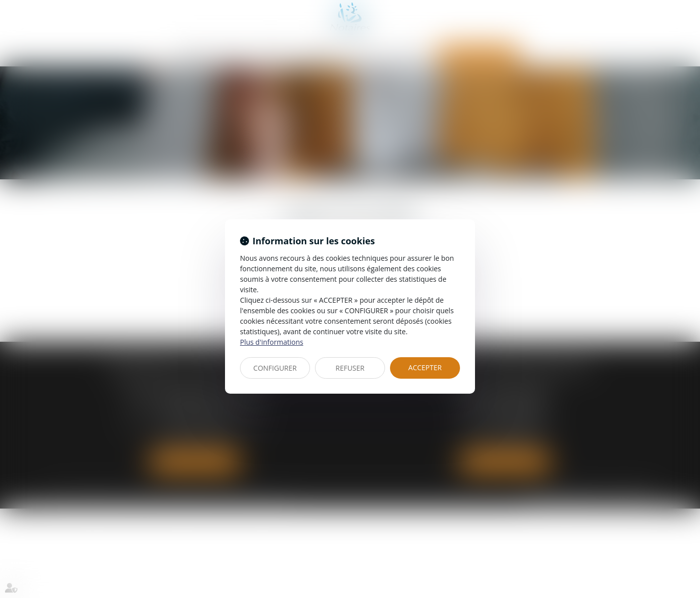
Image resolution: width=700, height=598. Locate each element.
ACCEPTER (425, 367)
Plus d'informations (271, 342)
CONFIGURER (275, 368)
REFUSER (350, 368)
